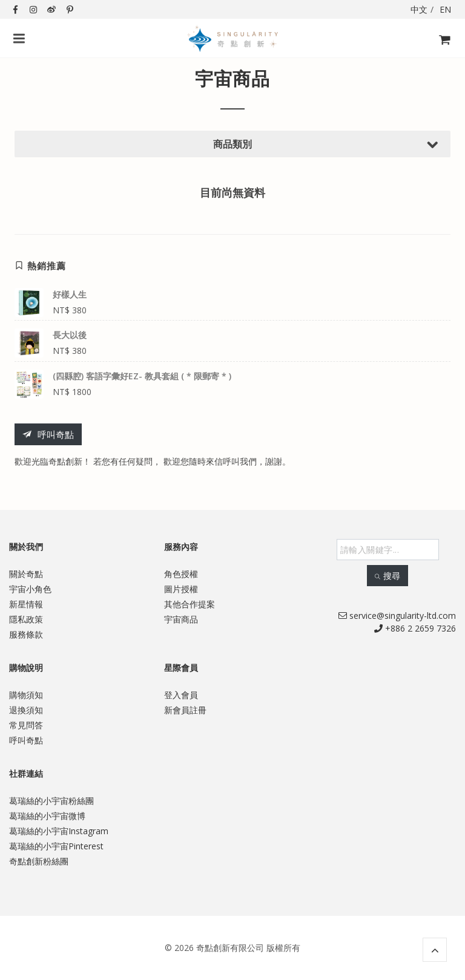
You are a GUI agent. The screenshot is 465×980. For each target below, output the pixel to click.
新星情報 (26, 604)
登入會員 (181, 695)
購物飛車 (441, 47)
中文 (419, 9)
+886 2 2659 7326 (415, 628)
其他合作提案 (190, 604)
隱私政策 (26, 619)
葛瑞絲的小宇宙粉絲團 (51, 801)
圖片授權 (181, 589)
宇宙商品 (181, 619)
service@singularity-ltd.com (397, 616)
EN (445, 9)
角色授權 (181, 574)
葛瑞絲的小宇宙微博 (47, 816)
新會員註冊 (185, 710)
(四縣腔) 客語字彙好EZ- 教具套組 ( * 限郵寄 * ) (142, 376)
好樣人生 (70, 294)
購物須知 (26, 695)
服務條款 (26, 634)
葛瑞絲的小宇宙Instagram (59, 831)
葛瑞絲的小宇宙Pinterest (56, 846)
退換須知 (26, 710)
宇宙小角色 (30, 589)
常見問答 (26, 725)
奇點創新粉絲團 (39, 861)
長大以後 (70, 335)
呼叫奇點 (48, 435)
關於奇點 (26, 574)
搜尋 (387, 576)
